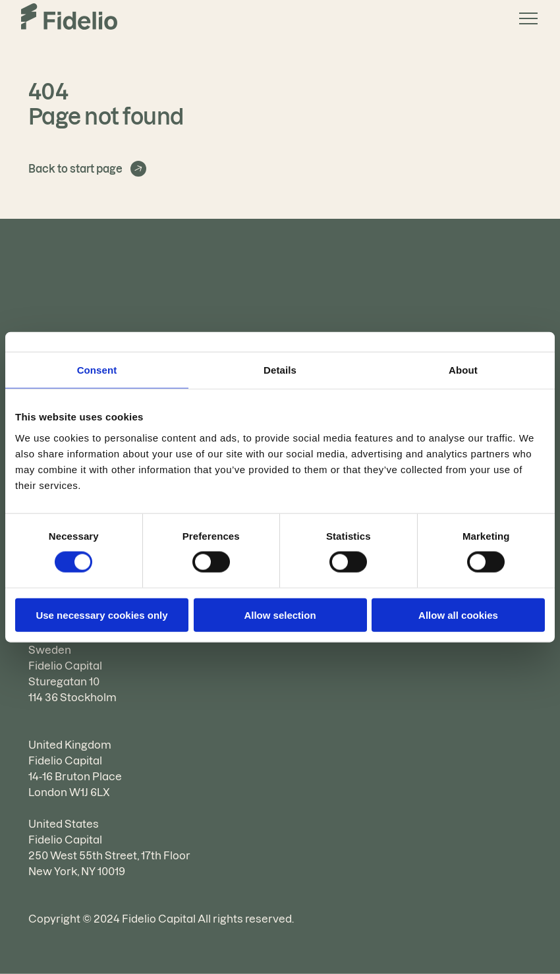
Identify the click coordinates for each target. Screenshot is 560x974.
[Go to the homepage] (69, 18)
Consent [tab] (97, 370)
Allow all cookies (458, 615)
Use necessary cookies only (101, 615)
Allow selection (280, 615)
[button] (523, 18)
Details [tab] (280, 370)
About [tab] (463, 370)
